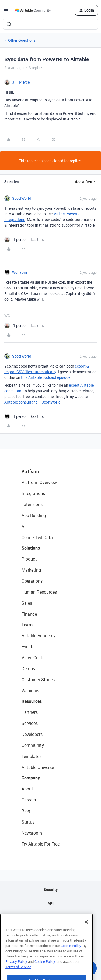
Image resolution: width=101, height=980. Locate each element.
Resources (32, 701)
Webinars (30, 691)
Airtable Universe (38, 767)
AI (24, 526)
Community (33, 745)
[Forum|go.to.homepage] (33, 10)
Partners (30, 712)
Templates (32, 756)
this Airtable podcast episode (46, 377)
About (27, 789)
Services (30, 723)
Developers (32, 734)
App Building (34, 515)
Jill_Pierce (21, 82)
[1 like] (24, 239)
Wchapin (20, 272)
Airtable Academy (39, 636)
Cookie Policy (71, 959)
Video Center (34, 658)
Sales (27, 603)
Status (28, 822)
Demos (28, 669)
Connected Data (37, 537)
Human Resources (39, 592)
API (51, 903)
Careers (29, 800)
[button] (6, 11)
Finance (29, 614)
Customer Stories (38, 680)
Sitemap (50, 917)
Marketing (31, 570)
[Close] (86, 935)
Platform (30, 471)
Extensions (32, 504)
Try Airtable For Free (41, 844)
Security (51, 890)
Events (28, 647)
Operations (32, 581)
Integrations (33, 493)
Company (31, 778)
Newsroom (32, 833)
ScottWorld (22, 198)
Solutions (31, 548)
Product (29, 559)
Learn (27, 625)
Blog (26, 811)
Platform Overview (39, 482)
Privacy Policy (16, 975)
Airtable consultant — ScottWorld (32, 402)
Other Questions (22, 40)
